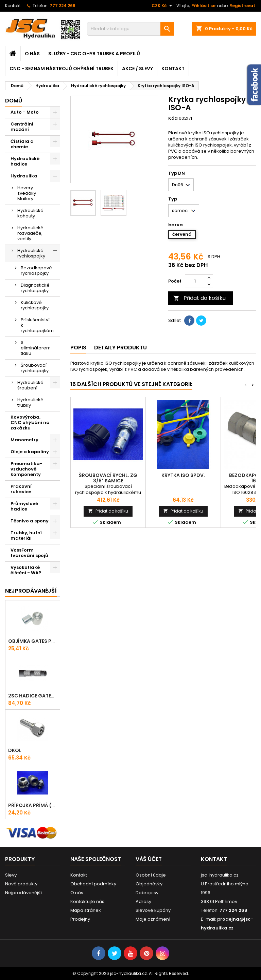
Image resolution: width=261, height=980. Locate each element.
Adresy (143, 901)
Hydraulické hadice (25, 161)
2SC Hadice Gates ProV (33, 696)
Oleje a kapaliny (30, 452)
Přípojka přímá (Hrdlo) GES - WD (33, 805)
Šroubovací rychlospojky (35, 368)
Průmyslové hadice (24, 506)
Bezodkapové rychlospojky (36, 271)
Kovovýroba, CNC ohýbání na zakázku (30, 422)
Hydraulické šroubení (30, 385)
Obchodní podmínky (93, 884)
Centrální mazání (22, 127)
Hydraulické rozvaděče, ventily (30, 233)
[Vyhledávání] (130, 29)
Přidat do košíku (199, 298)
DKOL (15, 750)
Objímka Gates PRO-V (33, 641)
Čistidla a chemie (22, 144)
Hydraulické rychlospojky (31, 253)
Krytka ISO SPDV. (183, 475)
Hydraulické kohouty (30, 213)
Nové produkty (21, 884)
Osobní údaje (151, 875)
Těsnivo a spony (30, 521)
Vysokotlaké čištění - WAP (26, 570)
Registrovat (242, 6)
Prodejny (80, 919)
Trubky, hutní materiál (26, 535)
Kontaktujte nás (87, 901)
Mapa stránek (86, 910)
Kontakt (13, 6)
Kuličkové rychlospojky (35, 305)
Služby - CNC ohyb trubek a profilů (94, 54)
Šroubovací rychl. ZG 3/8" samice (108, 478)
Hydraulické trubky (30, 402)
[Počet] (195, 281)
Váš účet (149, 859)
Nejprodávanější (23, 893)
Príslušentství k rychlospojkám (37, 325)
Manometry (24, 440)
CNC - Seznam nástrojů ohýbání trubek (62, 69)
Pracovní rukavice (21, 489)
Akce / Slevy (137, 69)
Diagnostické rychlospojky (35, 288)
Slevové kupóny (153, 910)
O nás (32, 54)
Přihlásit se (203, 6)
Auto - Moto (25, 112)
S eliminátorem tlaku (36, 348)
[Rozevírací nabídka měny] (163, 6)
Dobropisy (147, 893)
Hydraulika (24, 176)
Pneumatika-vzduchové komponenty (27, 469)
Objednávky (149, 884)
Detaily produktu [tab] (120, 348)
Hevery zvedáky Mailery (27, 193)
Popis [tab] (78, 348)
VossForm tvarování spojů (29, 553)
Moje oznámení (153, 919)
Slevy (11, 875)
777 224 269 (63, 6)
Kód (173, 118)
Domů (14, 101)
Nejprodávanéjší (31, 591)
